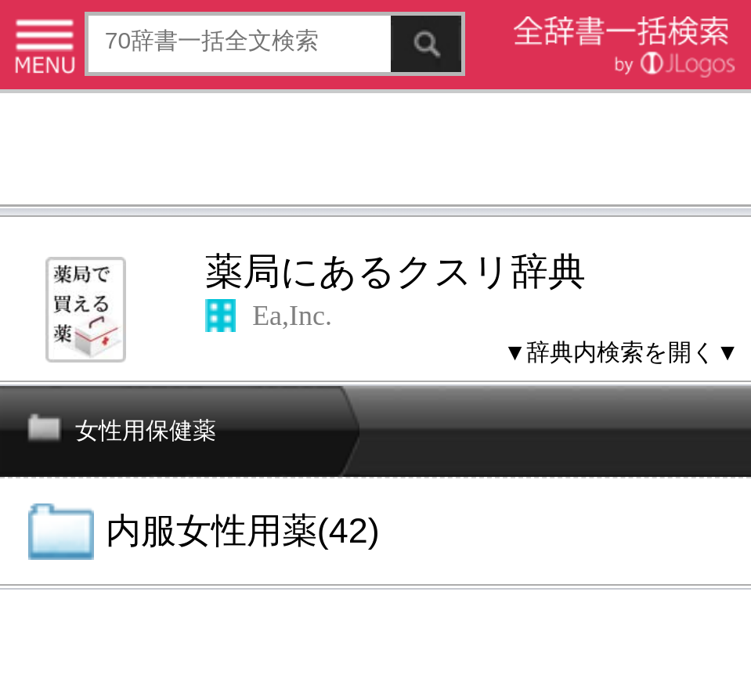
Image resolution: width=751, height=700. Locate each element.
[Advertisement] (375, 152)
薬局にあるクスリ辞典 (395, 271)
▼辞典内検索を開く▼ (621, 352)
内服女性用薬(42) (243, 530)
